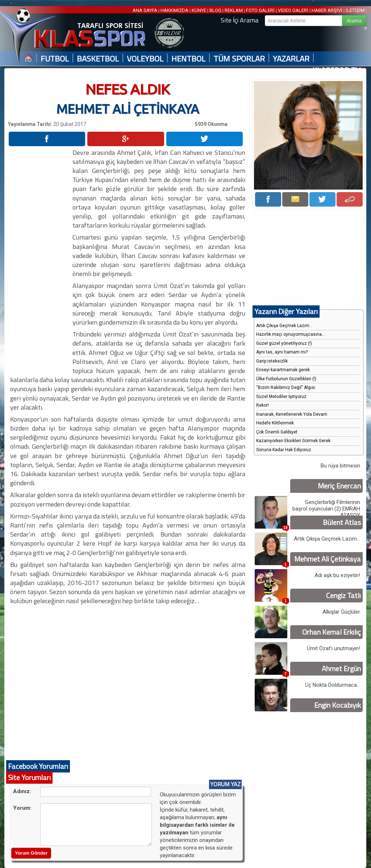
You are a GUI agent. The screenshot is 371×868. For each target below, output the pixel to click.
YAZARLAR (291, 59)
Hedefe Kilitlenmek (275, 423)
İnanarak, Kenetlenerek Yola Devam (292, 414)
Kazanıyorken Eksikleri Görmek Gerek (293, 441)
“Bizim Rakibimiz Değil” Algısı (286, 388)
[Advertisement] (40, 257)
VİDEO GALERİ (293, 10)
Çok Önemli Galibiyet (277, 432)
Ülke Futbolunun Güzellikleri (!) (286, 379)
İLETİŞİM (355, 10)
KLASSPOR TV (336, 70)
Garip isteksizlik (272, 361)
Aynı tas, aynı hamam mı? (282, 352)
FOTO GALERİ (260, 10)
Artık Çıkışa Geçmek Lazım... (284, 326)
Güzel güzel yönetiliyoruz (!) (284, 343)
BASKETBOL (98, 59)
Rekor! (262, 405)
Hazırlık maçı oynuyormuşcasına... (291, 334)
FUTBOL (55, 59)
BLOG (215, 10)
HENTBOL (188, 59)
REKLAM (234, 10)
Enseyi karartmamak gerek (283, 370)
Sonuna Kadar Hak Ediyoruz (284, 450)
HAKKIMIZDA (174, 10)
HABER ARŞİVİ (327, 10)
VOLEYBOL (145, 59)
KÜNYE (199, 10)
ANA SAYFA (145, 10)
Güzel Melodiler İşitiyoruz (281, 397)
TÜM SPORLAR (239, 59)
